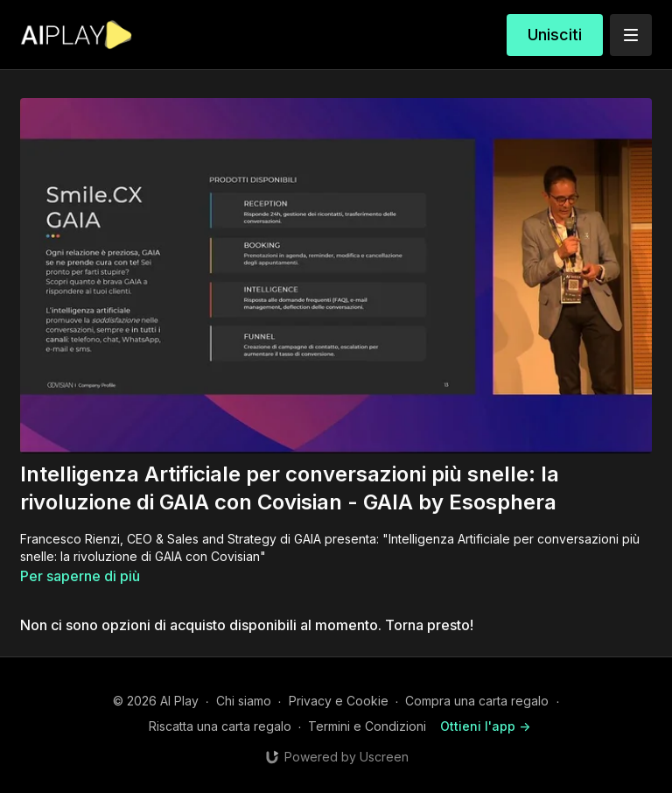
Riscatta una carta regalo (220, 726)
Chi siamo (244, 701)
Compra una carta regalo (477, 701)
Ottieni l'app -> (485, 726)
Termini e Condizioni (367, 726)
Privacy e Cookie (339, 701)
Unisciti (555, 35)
